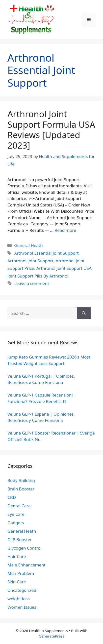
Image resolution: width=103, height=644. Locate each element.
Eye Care (16, 514)
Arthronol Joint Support (30, 261)
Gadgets (16, 523)
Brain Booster (21, 489)
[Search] (84, 313)
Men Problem (21, 573)
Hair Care (17, 556)
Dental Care (19, 506)
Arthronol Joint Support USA (64, 268)
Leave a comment (32, 283)
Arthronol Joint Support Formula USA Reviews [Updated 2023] (51, 130)
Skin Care (17, 582)
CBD (12, 497)
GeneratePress (51, 636)
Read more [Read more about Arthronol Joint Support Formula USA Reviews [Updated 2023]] (65, 230)
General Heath (28, 245)
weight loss (19, 599)
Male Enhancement (26, 565)
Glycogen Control (25, 548)
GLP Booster (20, 540)
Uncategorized (22, 590)
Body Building (21, 480)
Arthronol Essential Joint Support (46, 253)
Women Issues (22, 607)
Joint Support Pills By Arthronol (38, 276)
